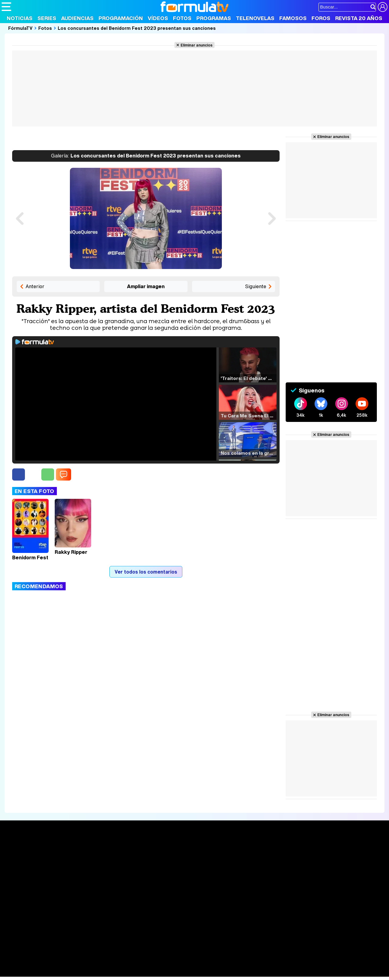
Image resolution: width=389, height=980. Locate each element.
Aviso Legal (50, 921)
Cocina (141, 964)
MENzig (42, 972)
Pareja (91, 964)
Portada (16, 849)
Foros (321, 18)
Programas (214, 18)
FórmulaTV (20, 28)
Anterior (35, 286)
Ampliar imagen (146, 286)
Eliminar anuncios (196, 45)
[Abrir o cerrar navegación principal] (6, 7)
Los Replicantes (50, 948)
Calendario (93, 857)
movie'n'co (159, 956)
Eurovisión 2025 (251, 868)
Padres (108, 964)
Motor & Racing (126, 972)
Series (47, 18)
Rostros (320, 849)
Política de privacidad (86, 921)
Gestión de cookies (173, 921)
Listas (87, 863)
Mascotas (202, 964)
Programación (121, 18)
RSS (250, 921)
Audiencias (77, 18)
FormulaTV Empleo (64, 956)
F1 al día (98, 972)
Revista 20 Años (359, 18)
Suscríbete (324, 872)
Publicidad (207, 921)
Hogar (167, 964)
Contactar (232, 921)
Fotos (182, 18)
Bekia (40, 964)
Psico (182, 964)
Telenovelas (255, 18)
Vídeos (158, 18)
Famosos (293, 18)
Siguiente (256, 286)
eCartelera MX (129, 956)
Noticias (20, 18)
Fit (155, 964)
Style (58, 972)
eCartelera (98, 956)
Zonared (155, 972)
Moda (55, 964)
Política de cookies (131, 921)
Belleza (72, 964)
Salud (125, 964)
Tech (81, 972)
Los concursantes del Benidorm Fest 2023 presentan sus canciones (137, 28)
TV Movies (93, 869)
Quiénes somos (19, 921)
